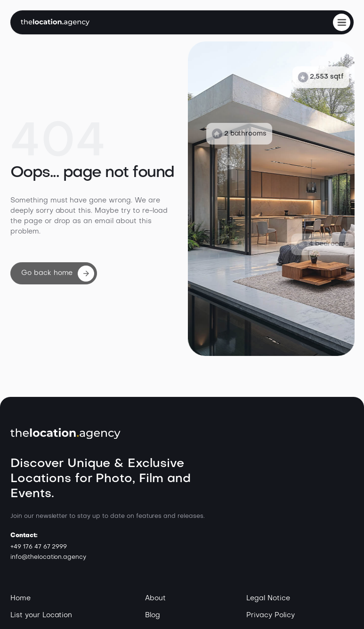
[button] (342, 22)
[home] (55, 22)
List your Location (41, 615)
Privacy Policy (271, 615)
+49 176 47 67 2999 (39, 547)
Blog (153, 615)
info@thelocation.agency (48, 557)
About (155, 598)
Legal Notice (268, 598)
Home (20, 598)
